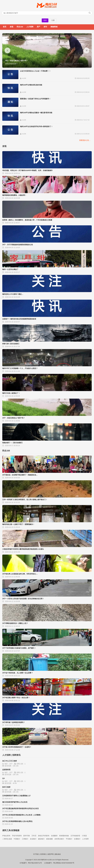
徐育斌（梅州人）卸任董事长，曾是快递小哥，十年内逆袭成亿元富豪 (27, 220)
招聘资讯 (16, 755)
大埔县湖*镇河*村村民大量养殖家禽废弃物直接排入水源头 (23, 549)
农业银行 (33, 839)
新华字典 (27, 836)
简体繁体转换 (64, 836)
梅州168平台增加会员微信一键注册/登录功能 (36, 113)
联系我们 (43, 854)
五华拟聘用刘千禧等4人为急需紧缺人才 (16, 796)
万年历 (34, 836)
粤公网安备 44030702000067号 (64, 863)
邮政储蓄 (50, 839)
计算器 (84, 836)
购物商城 (54, 27)
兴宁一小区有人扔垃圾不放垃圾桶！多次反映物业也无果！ (23, 599)
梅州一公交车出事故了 (10, 269)
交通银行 (77, 839)
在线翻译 (54, 836)
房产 (38, 27)
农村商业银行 (59, 839)
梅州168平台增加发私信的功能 (31, 85)
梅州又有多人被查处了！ (11, 393)
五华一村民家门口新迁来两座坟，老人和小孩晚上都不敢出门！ (25, 500)
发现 (11, 27)
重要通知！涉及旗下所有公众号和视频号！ (35, 99)
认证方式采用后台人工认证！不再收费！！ (35, 71)
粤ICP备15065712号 (35, 863)
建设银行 (41, 839)
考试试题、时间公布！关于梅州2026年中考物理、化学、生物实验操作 (27, 170)
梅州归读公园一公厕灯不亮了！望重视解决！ (18, 524)
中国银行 (17, 839)
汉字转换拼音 (75, 836)
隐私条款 (58, 854)
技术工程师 (6, 787)
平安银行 (69, 839)
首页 (5, 27)
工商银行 (25, 839)
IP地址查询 (6, 836)
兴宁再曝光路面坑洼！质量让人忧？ (15, 623)
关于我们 (36, 854)
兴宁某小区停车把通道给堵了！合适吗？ (17, 747)
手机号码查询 (17, 836)
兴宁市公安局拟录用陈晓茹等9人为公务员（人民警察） (22, 815)
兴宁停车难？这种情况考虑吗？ (14, 722)
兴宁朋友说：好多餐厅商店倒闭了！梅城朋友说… (20, 475)
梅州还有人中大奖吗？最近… (13, 294)
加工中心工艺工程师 (10, 761)
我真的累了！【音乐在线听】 (13, 443)
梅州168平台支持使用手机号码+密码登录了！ (36, 126)
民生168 (20, 27)
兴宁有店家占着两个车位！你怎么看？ (16, 698)
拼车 (45, 27)
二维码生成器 (7, 839)
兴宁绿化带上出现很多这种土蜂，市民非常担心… (20, 574)
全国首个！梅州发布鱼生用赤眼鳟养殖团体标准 (19, 319)
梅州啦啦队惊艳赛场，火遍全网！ (14, 195)
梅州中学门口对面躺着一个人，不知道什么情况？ (20, 368)
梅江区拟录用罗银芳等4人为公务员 (15, 802)
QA (4, 778)
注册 (53, 20)
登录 (45, 20)
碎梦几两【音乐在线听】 (11, 344)
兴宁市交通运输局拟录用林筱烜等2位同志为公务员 (20, 808)
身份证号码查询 (44, 836)
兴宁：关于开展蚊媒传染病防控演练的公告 (18, 245)
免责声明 (51, 854)
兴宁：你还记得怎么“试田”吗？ (14, 418)
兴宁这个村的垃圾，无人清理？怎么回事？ (18, 673)
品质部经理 (6, 770)
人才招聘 (30, 27)
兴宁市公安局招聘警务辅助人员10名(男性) (17, 821)
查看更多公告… (85, 140)
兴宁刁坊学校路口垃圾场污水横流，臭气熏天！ (19, 648)
